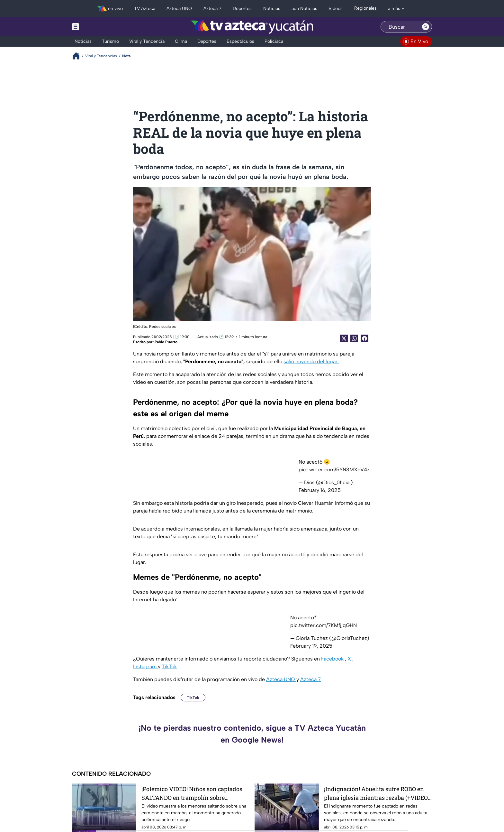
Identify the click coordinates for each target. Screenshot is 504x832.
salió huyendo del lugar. (311, 361)
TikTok (169, 666)
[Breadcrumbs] (79, 56)
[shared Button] (354, 338)
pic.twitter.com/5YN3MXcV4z (334, 470)
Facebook (333, 659)
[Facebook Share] (364, 338)
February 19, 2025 (311, 646)
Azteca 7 (310, 679)
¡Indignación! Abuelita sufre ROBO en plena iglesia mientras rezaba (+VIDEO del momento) (376, 793)
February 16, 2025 (320, 490)
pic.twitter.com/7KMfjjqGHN (324, 625)
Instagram (145, 666)
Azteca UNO (281, 679)
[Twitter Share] (344, 338)
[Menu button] (98, 27)
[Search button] (426, 27)
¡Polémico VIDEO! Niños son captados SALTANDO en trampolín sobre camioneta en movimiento (192, 793)
